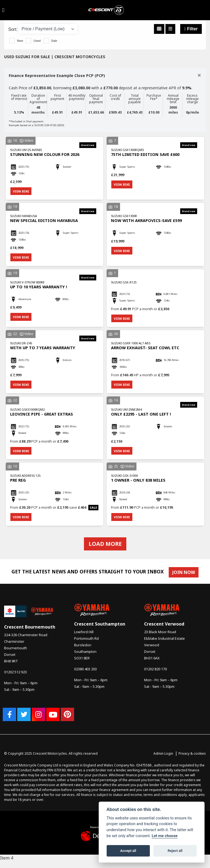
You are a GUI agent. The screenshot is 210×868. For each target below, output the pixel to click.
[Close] (199, 75)
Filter (191, 29)
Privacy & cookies (192, 757)
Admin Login (163, 757)
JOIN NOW (185, 576)
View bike (22, 192)
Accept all (128, 851)
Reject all (175, 851)
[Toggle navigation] (3, 10)
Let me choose (165, 836)
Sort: (13, 29)
